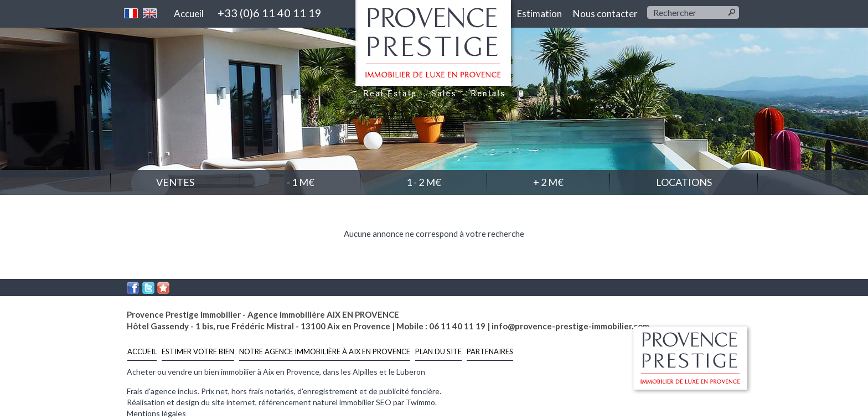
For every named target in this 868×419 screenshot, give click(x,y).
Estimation (539, 14)
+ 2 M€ (548, 182)
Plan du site (438, 351)
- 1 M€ (301, 182)
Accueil (189, 14)
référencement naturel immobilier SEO (326, 402)
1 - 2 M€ (424, 182)
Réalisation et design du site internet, (193, 402)
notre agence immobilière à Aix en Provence (325, 351)
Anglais (150, 13)
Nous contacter (605, 14)
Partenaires (490, 351)
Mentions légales (156, 413)
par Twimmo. (415, 402)
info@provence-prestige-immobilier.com (570, 326)
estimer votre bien (198, 351)
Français (131, 13)
